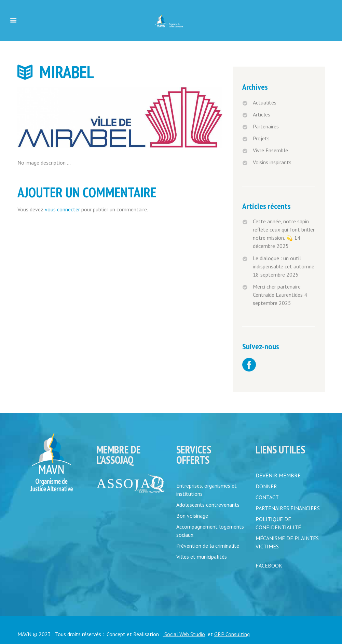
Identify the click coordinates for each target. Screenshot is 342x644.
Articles (262, 114)
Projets (261, 138)
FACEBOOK (269, 565)
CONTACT (267, 497)
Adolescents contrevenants (208, 505)
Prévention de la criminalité (208, 546)
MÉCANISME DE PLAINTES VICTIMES (287, 542)
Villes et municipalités (202, 557)
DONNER (266, 486)
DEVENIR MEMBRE (278, 475)
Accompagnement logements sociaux (210, 531)
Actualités (265, 102)
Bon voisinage (192, 516)
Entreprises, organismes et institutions (207, 490)
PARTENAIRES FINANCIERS (288, 508)
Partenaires (266, 126)
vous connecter (62, 209)
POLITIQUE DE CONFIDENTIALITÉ (278, 523)
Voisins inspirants (272, 162)
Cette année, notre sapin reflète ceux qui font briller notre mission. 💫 (284, 229)
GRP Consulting (232, 634)
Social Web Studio (184, 634)
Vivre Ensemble (270, 150)
